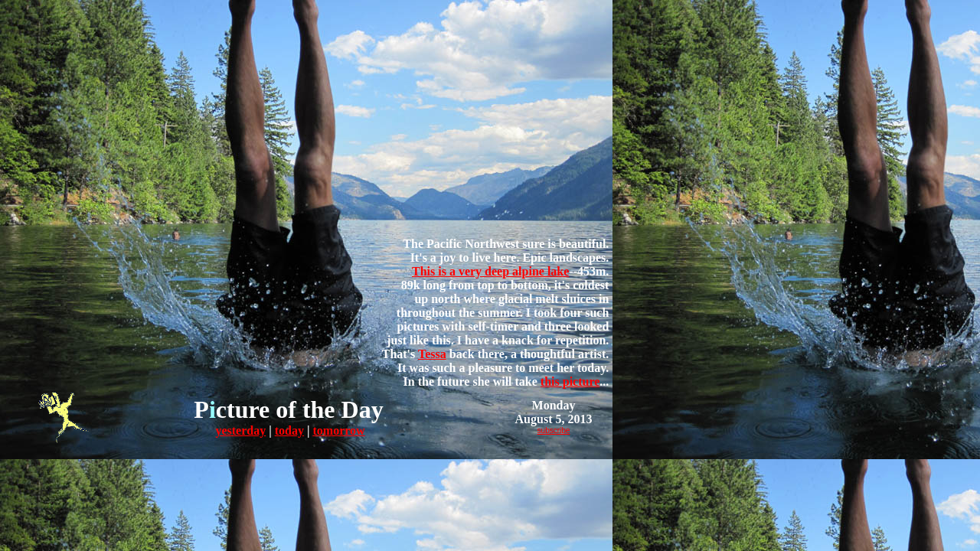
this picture (570, 381)
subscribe (554, 430)
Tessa (432, 354)
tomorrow (338, 430)
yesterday (240, 430)
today (289, 430)
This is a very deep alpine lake (490, 271)
